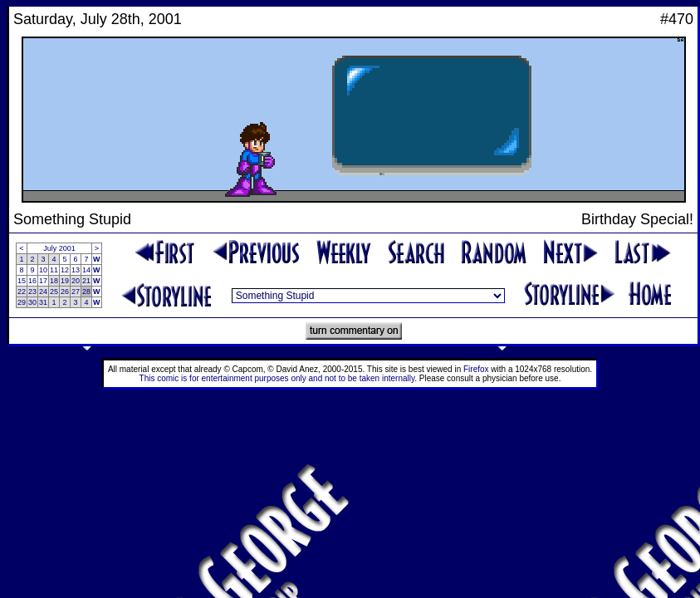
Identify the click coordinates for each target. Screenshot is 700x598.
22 (22, 292)
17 (43, 281)
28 (86, 292)
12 (65, 270)
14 (86, 270)
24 (43, 292)
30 (32, 302)
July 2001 (59, 248)
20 (76, 281)
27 (76, 292)
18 (54, 281)
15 (22, 281)
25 (54, 292)
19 (65, 281)
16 (32, 281)
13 (76, 270)
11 (54, 270)
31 (43, 302)
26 (65, 292)
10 (43, 270)
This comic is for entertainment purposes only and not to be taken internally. (278, 378)
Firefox (476, 369)
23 (32, 292)
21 (86, 281)
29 (22, 302)
